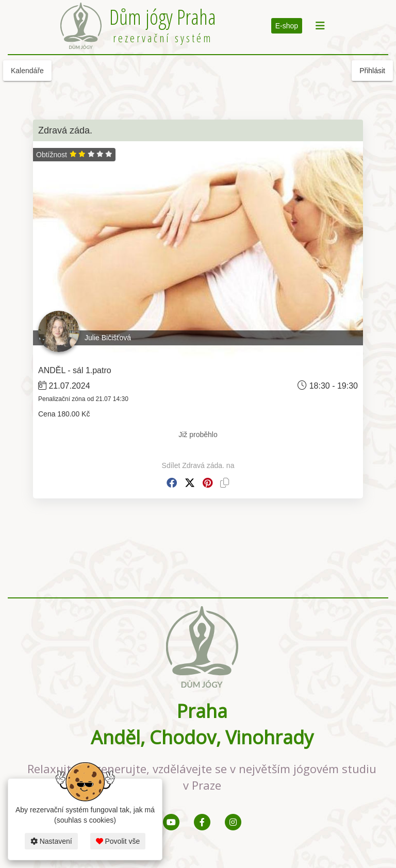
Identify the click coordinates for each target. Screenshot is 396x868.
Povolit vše (118, 841)
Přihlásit (372, 71)
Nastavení (51, 841)
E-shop (287, 26)
